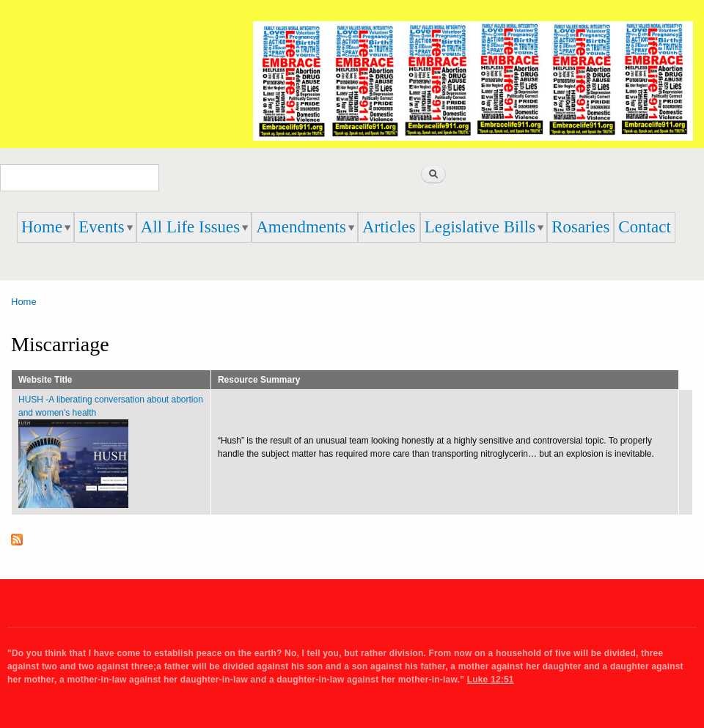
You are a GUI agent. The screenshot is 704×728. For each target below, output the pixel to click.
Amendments (301, 227)
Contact (645, 227)
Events (102, 227)
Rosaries (580, 227)
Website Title (45, 380)
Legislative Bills (480, 227)
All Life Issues (190, 227)
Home (42, 227)
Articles (389, 227)
